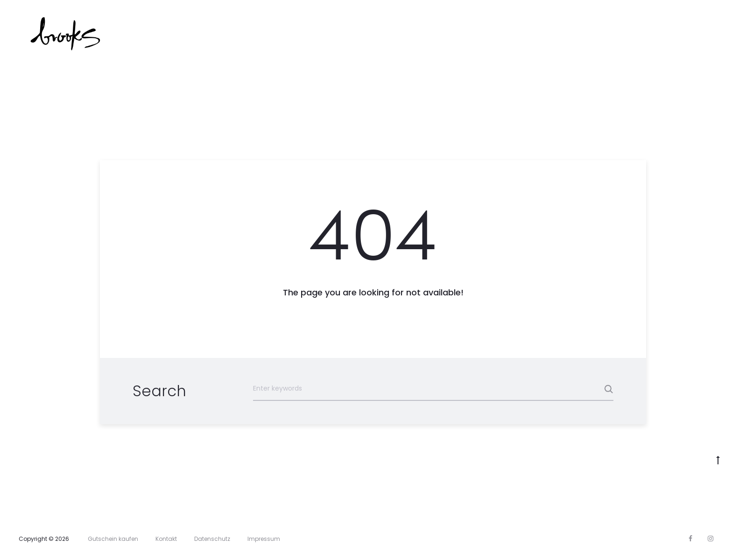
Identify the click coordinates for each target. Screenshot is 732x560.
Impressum (264, 539)
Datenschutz (212, 539)
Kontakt (166, 539)
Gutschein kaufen (113, 539)
